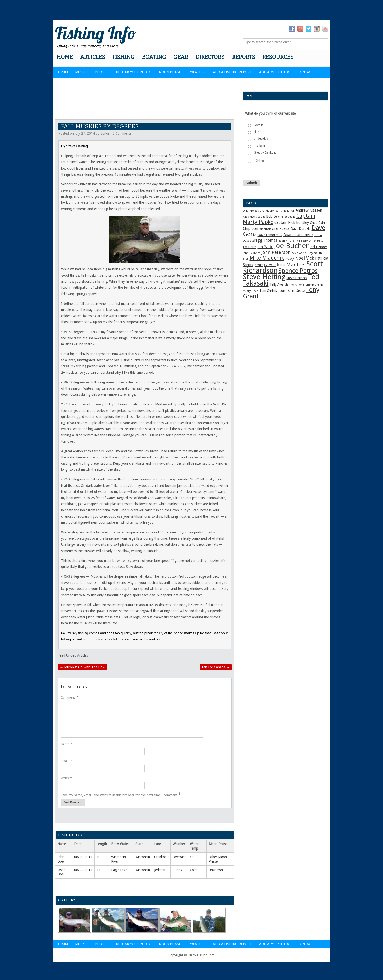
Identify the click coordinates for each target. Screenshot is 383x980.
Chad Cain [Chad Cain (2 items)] (317, 223)
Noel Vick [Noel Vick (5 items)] (305, 258)
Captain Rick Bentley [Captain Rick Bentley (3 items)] (292, 223)
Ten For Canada (216, 667)
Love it (258, 125)
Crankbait (161, 857)
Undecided (261, 139)
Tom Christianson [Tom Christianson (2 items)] (272, 291)
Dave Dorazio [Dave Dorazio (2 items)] (301, 229)
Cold (193, 870)
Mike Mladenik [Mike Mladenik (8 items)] (267, 258)
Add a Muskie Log (275, 72)
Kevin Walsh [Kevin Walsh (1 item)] (299, 253)
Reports (244, 57)
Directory (210, 57)
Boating (154, 57)
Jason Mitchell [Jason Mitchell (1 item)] (287, 241)
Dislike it (259, 146)
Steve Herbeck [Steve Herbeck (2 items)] (297, 278)
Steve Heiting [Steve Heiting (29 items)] (264, 277)
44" (99, 870)
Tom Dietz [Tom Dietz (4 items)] (296, 290)
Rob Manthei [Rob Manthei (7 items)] (291, 265)
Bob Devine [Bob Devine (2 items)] (275, 216)
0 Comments (122, 133)
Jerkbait (160, 870)
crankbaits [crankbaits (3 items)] (281, 229)
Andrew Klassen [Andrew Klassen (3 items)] (309, 210)
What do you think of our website (270, 113)
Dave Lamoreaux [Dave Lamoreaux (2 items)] (270, 235)
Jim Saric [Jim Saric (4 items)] (265, 247)
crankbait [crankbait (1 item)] (265, 229)
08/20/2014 (83, 857)
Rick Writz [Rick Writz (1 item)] (270, 265)
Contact (306, 72)
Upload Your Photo (134, 72)
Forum (62, 72)
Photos (102, 72)
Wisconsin (143, 857)
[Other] (272, 160)
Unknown (216, 870)
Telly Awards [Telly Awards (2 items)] (279, 284)
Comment (70, 697)
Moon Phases (171, 72)
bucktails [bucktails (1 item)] (290, 217)
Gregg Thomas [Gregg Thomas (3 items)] (264, 240)
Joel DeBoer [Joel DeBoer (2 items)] (318, 247)
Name (67, 744)
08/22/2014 (83, 870)
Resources (278, 57)
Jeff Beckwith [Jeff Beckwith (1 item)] (304, 241)
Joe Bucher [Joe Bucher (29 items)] (291, 246)
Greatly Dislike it (265, 153)
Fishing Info (96, 33)
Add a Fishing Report (232, 72)
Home (64, 57)
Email (66, 761)
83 (192, 857)
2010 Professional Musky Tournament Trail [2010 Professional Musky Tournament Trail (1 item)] (269, 211)
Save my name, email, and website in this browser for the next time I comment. (119, 795)
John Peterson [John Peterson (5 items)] (276, 252)
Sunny (177, 870)
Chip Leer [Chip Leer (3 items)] (251, 229)
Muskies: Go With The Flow (82, 667)
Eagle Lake (119, 870)
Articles (92, 57)
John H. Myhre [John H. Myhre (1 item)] (251, 253)
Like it (258, 132)
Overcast (179, 857)
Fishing (123, 57)
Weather (198, 72)
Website (66, 778)
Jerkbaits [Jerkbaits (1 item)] (318, 241)
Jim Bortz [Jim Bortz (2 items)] (250, 247)
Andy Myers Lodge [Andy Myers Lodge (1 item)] (254, 217)
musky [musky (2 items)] (289, 258)
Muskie (81, 72)
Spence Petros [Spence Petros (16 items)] (298, 271)
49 (98, 857)
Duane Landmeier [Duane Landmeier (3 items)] (298, 235)
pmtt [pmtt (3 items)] (259, 265)
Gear (181, 57)
